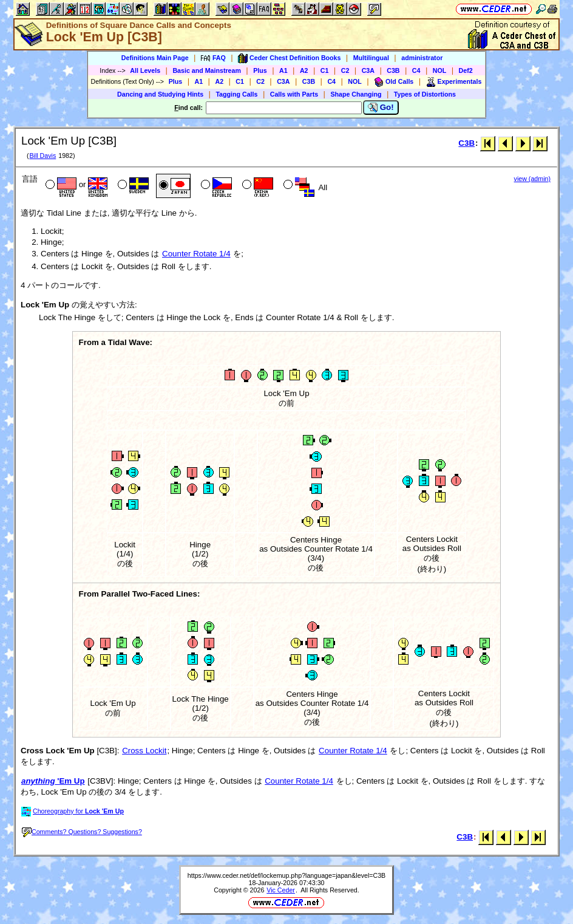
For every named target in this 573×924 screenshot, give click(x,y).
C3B (393, 70)
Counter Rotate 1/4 (196, 254)
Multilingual (371, 58)
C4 (416, 70)
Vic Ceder (281, 890)
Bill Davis (42, 156)
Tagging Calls (236, 94)
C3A (368, 70)
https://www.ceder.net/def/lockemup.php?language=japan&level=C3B (286, 875)
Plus (260, 70)
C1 (325, 70)
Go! (381, 108)
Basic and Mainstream (207, 70)
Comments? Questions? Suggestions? (82, 832)
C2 (345, 70)
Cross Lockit (144, 751)
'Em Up (53, 781)
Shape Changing (356, 94)
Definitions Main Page (155, 58)
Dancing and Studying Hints (160, 94)
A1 (283, 70)
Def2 (466, 70)
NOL (440, 70)
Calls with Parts (294, 94)
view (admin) (532, 179)
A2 (304, 70)
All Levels (145, 70)
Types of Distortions (425, 94)
